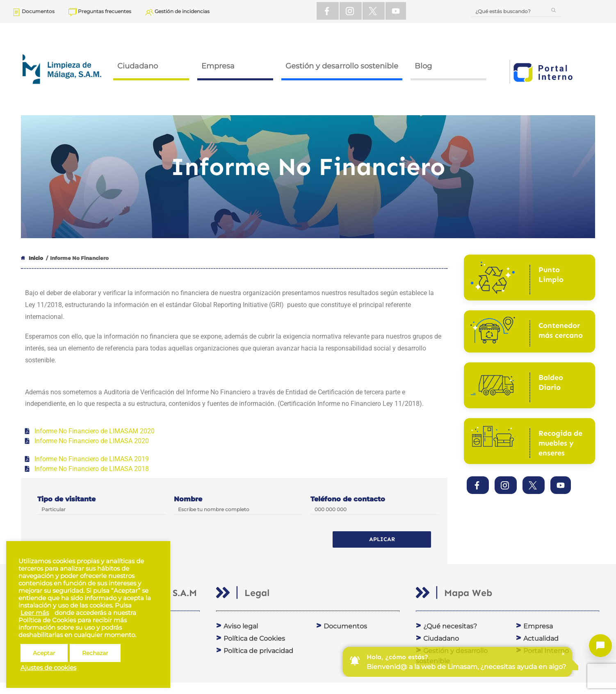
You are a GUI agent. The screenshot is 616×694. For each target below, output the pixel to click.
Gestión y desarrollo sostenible (342, 66)
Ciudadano (138, 66)
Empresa (218, 66)
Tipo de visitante (66, 499)
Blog (423, 66)
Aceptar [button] (44, 653)
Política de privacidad (258, 651)
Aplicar (382, 539)
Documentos (345, 626)
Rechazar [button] (95, 653)
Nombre (188, 499)
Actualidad (541, 638)
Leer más (35, 613)
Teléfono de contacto (348, 499)
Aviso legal (241, 626)
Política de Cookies (254, 638)
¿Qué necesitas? (450, 626)
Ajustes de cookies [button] (48, 668)
